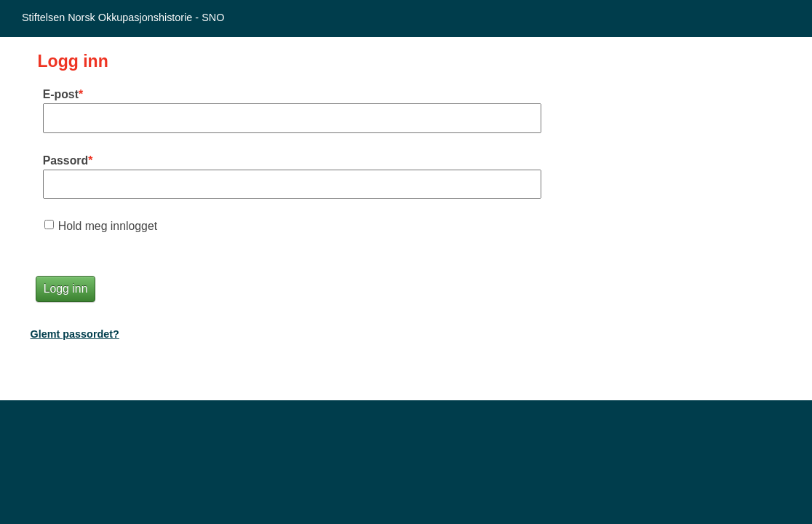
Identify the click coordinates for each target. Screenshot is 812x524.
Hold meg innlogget (108, 226)
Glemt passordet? (75, 334)
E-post (61, 94)
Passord (65, 160)
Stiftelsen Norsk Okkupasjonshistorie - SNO (123, 17)
